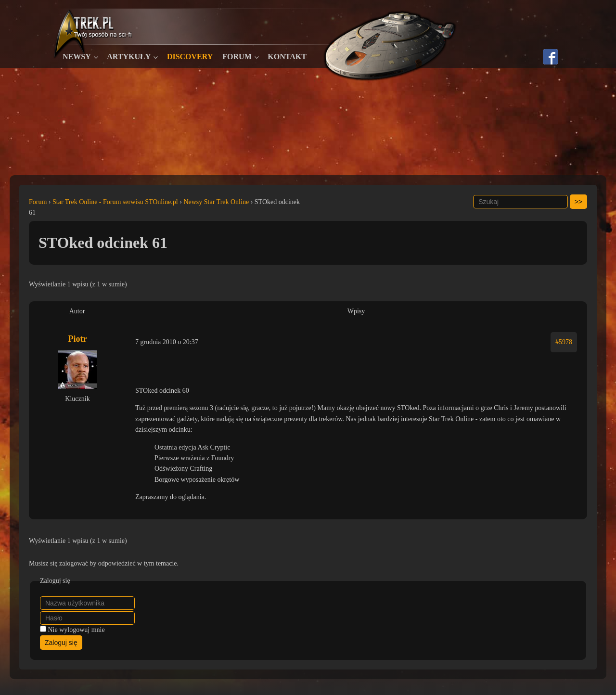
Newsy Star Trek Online (216, 202)
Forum (237, 57)
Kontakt (287, 57)
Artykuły (129, 57)
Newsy (77, 57)
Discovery (190, 57)
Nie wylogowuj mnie (77, 630)
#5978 (564, 342)
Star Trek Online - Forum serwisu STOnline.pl (115, 202)
